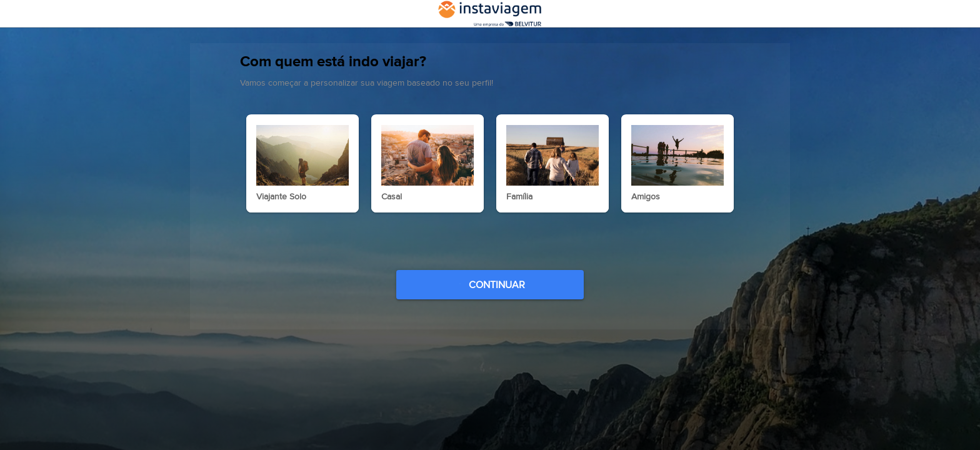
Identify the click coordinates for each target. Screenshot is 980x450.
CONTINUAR (491, 304)
